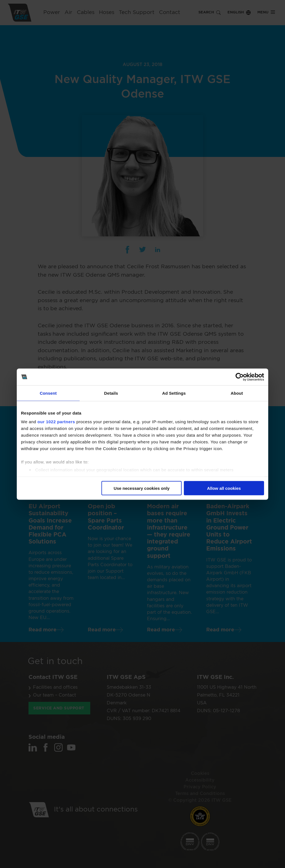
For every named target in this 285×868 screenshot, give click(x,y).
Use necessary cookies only (142, 488)
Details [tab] (111, 393)
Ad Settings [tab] (174, 393)
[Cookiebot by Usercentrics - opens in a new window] (240, 377)
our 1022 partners (56, 422)
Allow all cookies (224, 488)
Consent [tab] (48, 393)
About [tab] (237, 393)
